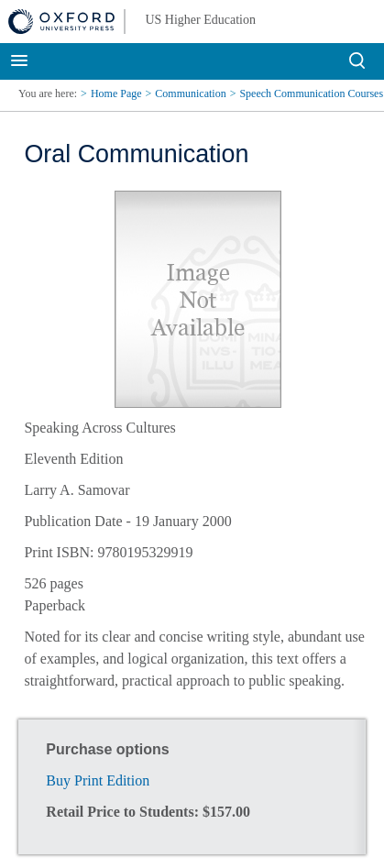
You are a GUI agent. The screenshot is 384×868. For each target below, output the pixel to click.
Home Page (116, 93)
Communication (190, 93)
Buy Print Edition (98, 780)
